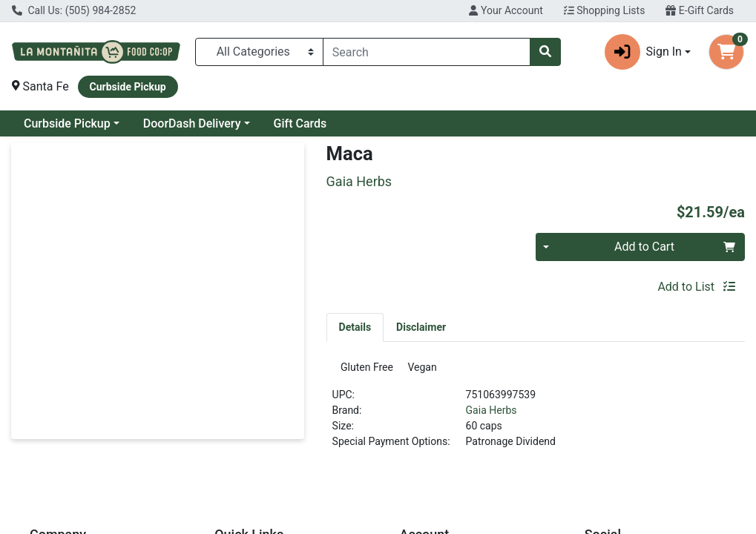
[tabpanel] (536, 413)
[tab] (355, 327)
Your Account (506, 10)
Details (355, 327)
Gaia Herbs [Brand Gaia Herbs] (492, 415)
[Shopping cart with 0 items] (726, 52)
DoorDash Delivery (192, 123)
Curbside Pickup (67, 123)
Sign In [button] (643, 52)
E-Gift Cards (700, 10)
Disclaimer (421, 327)
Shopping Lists (605, 10)
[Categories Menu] (259, 52)
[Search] (427, 52)
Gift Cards (300, 123)
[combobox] (427, 52)
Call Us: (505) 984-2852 (74, 10)
